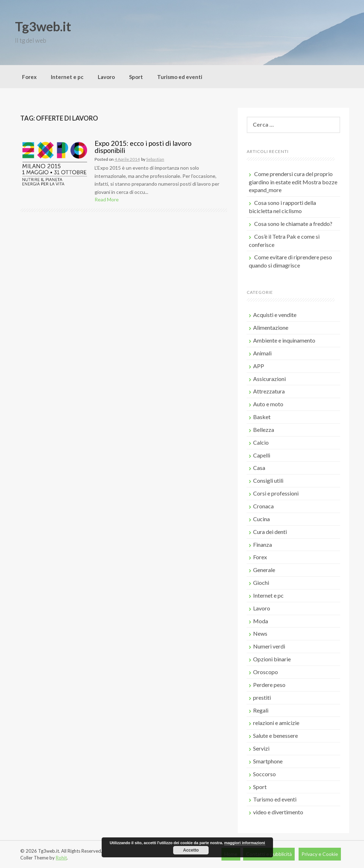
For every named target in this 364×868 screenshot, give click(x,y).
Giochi (261, 583)
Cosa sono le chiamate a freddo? (293, 224)
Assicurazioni (269, 379)
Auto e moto (268, 404)
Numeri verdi (269, 646)
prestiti (262, 697)
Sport (136, 77)
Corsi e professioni (276, 493)
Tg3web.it (43, 26)
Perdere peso (269, 685)
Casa (259, 468)
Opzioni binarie (272, 659)
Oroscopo (266, 672)
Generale (264, 570)
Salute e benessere (275, 735)
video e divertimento (278, 812)
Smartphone (268, 761)
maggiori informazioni (245, 843)
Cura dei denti (270, 532)
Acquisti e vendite (275, 315)
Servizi (261, 748)
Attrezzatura (269, 391)
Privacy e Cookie (320, 854)
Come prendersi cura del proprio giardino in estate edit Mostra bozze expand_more (293, 182)
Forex (29, 77)
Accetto (191, 850)
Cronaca (263, 506)
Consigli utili (268, 480)
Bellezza (264, 430)
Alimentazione (271, 327)
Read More (107, 199)
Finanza (263, 544)
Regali (261, 710)
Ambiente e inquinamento (284, 340)
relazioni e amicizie (276, 723)
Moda (261, 621)
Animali (262, 353)
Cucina (261, 519)
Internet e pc (67, 77)
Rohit (61, 858)
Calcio (261, 442)
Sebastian (155, 159)
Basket (262, 417)
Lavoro (106, 77)
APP (259, 366)
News (260, 633)
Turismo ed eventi (180, 77)
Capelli (262, 455)
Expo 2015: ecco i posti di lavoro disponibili (143, 147)
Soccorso (264, 774)
